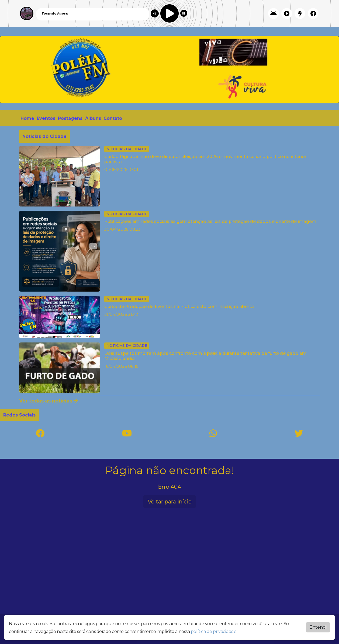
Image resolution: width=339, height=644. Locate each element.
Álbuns (93, 118)
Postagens (70, 118)
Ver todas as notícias (49, 401)
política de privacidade (214, 631)
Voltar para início (170, 502)
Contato (113, 118)
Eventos (46, 118)
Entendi (318, 627)
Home (27, 118)
